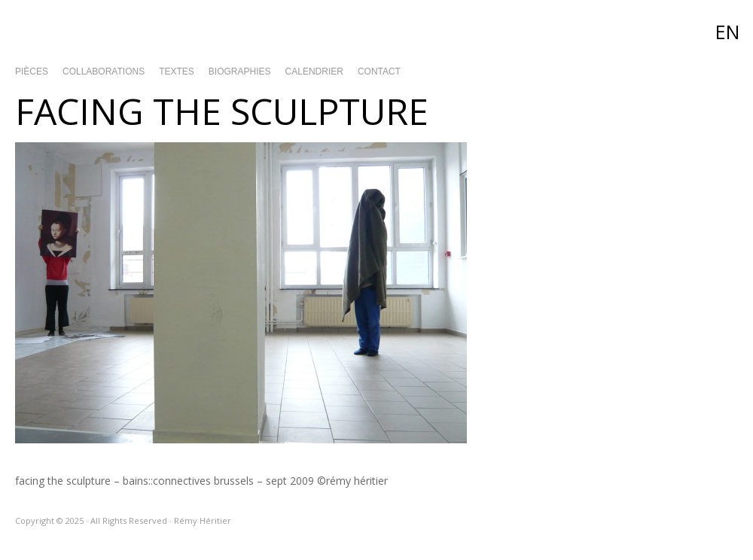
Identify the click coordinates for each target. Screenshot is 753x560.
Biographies (240, 72)
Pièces (32, 72)
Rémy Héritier (376, 30)
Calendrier (314, 72)
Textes (177, 72)
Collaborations (104, 72)
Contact (379, 72)
